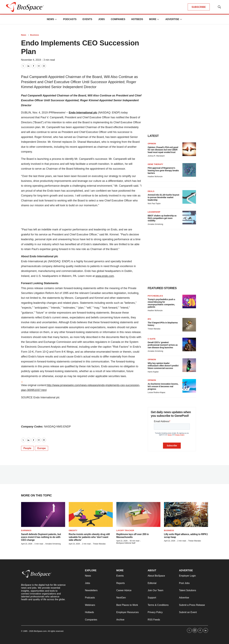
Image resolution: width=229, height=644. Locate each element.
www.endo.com (105, 276)
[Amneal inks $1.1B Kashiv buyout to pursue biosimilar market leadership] (189, 197)
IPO (149, 319)
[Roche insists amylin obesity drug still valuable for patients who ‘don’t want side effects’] (91, 514)
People (27, 448)
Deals (151, 191)
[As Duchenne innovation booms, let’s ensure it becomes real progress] (189, 386)
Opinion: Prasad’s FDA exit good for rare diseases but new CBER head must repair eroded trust (163, 150)
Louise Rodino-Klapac (157, 392)
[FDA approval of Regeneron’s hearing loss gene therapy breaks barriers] (189, 170)
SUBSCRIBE (199, 7)
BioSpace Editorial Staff (126, 543)
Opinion (152, 144)
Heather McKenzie (155, 177)
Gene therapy (156, 164)
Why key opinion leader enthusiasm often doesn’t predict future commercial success (163, 366)
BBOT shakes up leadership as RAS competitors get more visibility (162, 218)
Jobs (101, 19)
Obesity (73, 530)
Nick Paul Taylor (154, 204)
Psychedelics (155, 296)
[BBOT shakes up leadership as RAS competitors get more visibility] (189, 218)
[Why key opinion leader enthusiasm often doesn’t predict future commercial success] (189, 365)
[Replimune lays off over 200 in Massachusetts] (138, 514)
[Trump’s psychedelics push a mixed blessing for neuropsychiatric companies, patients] (189, 301)
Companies (118, 19)
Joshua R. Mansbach (156, 156)
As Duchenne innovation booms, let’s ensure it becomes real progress (163, 386)
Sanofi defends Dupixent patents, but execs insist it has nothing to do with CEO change (41, 537)
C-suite (152, 339)
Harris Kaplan (153, 372)
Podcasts (70, 19)
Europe (42, 448)
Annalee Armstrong (155, 224)
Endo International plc (83, 113)
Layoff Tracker (125, 530)
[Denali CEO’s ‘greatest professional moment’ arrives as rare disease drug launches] (189, 344)
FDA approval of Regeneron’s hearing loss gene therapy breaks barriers (163, 171)
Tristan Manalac (154, 329)
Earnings (26, 530)
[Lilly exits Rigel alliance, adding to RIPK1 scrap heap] (186, 514)
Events (87, 19)
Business (35, 35)
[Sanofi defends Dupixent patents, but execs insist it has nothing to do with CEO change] (43, 514)
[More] (56, 19)
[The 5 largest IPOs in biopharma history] (189, 325)
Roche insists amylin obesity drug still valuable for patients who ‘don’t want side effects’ (89, 537)
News (50, 19)
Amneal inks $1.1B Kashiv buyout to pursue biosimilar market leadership (163, 197)
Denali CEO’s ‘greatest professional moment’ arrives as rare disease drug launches (163, 345)
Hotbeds (137, 19)
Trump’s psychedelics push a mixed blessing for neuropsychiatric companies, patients (161, 303)
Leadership (154, 212)
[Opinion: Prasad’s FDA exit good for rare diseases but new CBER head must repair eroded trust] (189, 149)
